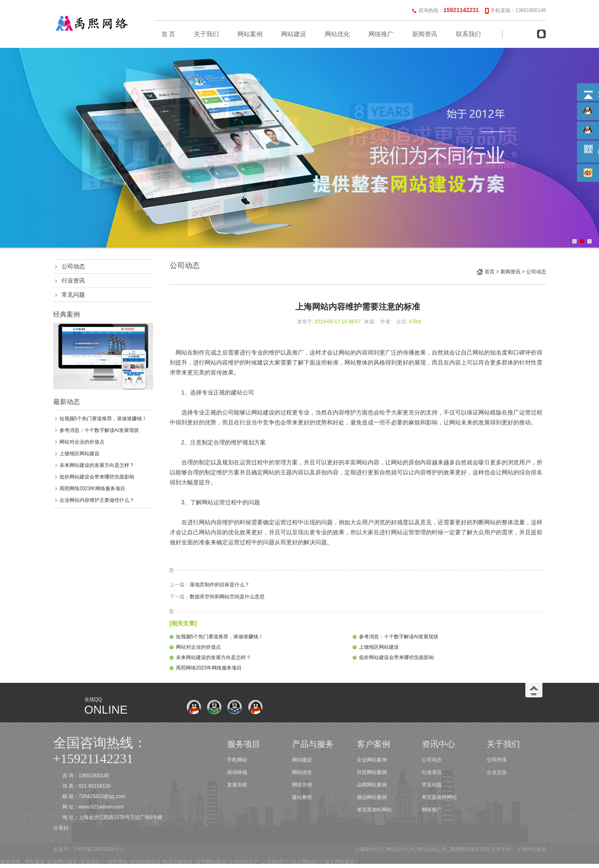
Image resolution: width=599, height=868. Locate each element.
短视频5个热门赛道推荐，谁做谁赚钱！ (103, 419)
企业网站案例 (372, 760)
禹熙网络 (118, 862)
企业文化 (497, 772)
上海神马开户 (243, 862)
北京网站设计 (307, 862)
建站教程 (302, 797)
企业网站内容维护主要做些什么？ (97, 500)
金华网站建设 (211, 862)
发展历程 (237, 785)
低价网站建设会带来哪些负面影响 (97, 477)
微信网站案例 (372, 797)
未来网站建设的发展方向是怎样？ (97, 465)
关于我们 (206, 34)
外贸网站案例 (372, 772)
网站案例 (250, 34)
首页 (490, 272)
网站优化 (337, 34)
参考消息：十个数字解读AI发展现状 (99, 430)
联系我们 (468, 34)
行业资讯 (73, 280)
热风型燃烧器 (178, 862)
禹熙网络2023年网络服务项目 (93, 489)
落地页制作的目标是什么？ (220, 585)
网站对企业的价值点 (82, 442)
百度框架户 (93, 862)
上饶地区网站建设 (79, 454)
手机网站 (237, 760)
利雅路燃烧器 (146, 862)
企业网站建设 (62, 862)
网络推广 (381, 34)
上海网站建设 (531, 849)
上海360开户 (275, 862)
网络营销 (302, 785)
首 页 (168, 34)
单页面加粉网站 (374, 810)
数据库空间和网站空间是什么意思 (227, 597)
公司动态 (73, 266)
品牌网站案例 (372, 785)
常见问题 (73, 295)
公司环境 (497, 760)
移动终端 (237, 772)
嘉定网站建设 (340, 862)
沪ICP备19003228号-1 (98, 849)
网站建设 (294, 34)
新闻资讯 (425, 34)
